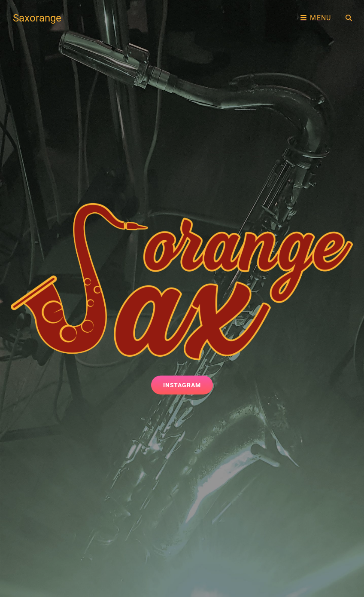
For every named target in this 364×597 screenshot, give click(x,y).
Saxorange (37, 18)
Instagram (188, 384)
